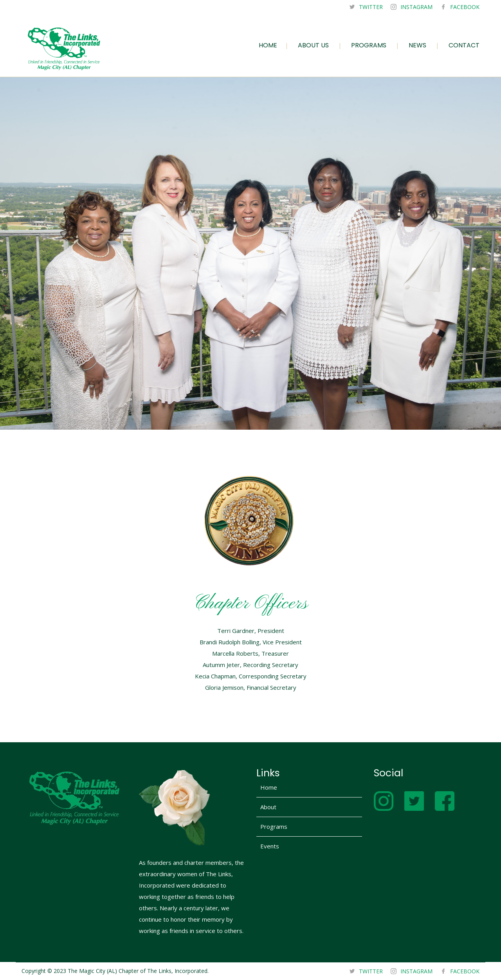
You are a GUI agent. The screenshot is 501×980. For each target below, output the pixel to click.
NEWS (417, 45)
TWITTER (371, 7)
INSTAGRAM (416, 7)
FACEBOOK (465, 7)
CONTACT (464, 45)
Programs (274, 826)
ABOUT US (313, 45)
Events (270, 846)
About (268, 807)
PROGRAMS (369, 45)
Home (269, 787)
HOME (268, 45)
